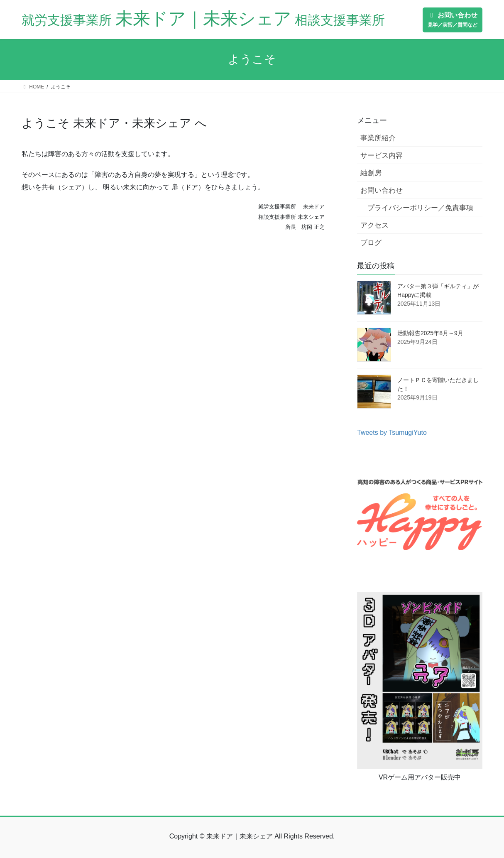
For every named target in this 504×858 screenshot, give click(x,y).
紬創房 (371, 173)
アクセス (374, 225)
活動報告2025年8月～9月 (430, 333)
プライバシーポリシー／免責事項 (420, 208)
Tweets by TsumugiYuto (392, 433)
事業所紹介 (378, 138)
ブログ (371, 243)
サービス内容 (382, 156)
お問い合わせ (382, 190)
